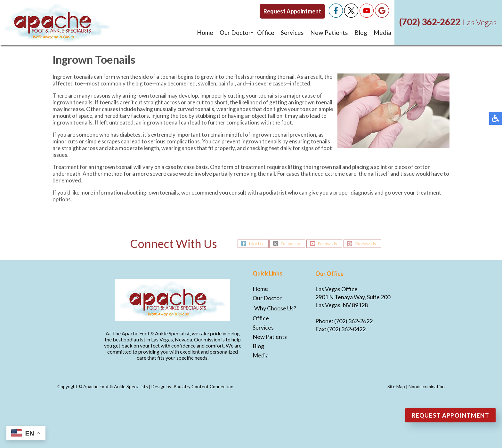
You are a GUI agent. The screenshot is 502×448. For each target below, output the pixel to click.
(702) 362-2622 (430, 22)
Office (266, 32)
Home (205, 32)
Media (382, 32)
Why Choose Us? (275, 308)
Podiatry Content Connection (203, 386)
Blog (361, 32)
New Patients (329, 32)
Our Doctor (235, 32)
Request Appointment (292, 11)
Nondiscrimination (427, 386)
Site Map (396, 386)
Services (292, 32)
